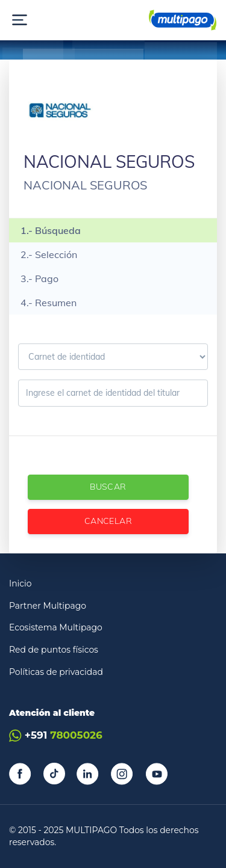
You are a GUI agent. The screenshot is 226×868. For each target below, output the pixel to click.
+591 (56, 735)
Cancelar (108, 521)
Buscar (108, 487)
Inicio (20, 583)
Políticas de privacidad (56, 672)
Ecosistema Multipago (56, 627)
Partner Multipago (48, 606)
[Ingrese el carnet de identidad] (113, 393)
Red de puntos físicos (54, 650)
